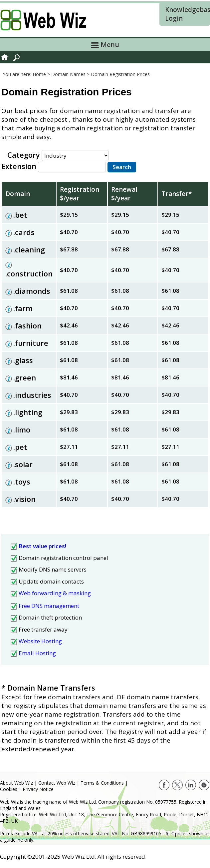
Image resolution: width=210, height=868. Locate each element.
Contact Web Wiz (57, 783)
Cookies (9, 789)
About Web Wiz (16, 783)
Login (174, 18)
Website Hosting (40, 641)
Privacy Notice (38, 789)
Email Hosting (37, 653)
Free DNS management (49, 606)
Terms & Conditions (102, 783)
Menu (105, 45)
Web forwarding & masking (55, 593)
